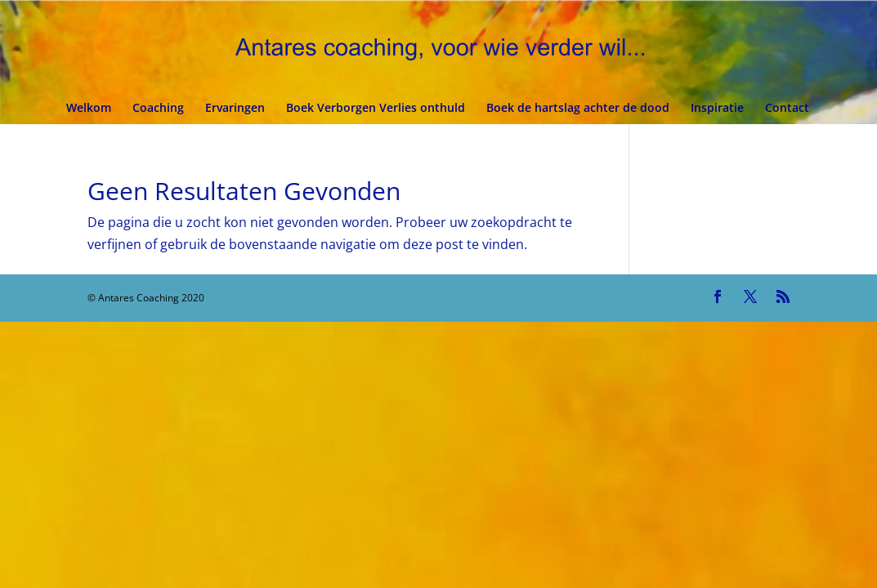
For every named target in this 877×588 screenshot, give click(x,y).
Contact (787, 109)
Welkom (89, 109)
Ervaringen (235, 109)
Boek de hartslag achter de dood (578, 109)
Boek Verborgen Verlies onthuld (376, 109)
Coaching (158, 109)
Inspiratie (717, 109)
